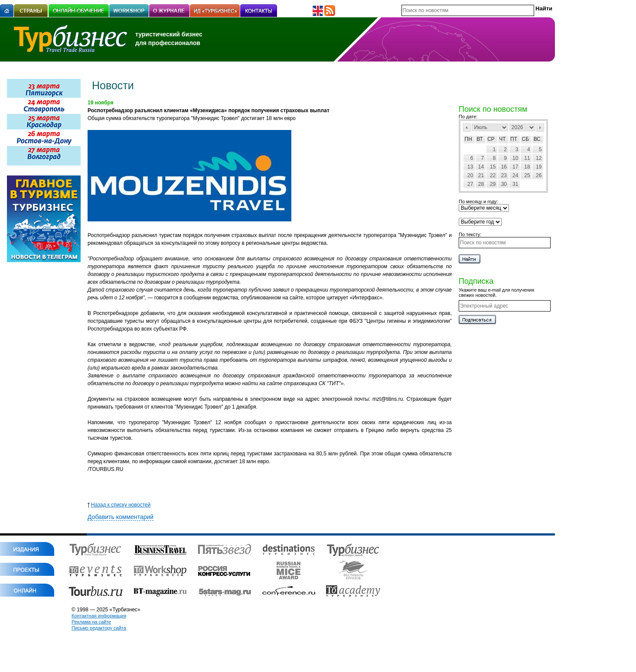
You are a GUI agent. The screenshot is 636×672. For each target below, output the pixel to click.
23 (504, 175)
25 (527, 175)
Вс (537, 139)
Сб (526, 139)
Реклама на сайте (91, 622)
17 (515, 167)
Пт (514, 139)
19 (539, 167)
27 (470, 184)
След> (540, 128)
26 (539, 175)
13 (470, 167)
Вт (480, 139)
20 (470, 175)
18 (527, 167)
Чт (502, 139)
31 (515, 184)
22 (493, 175)
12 (539, 158)
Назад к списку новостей (119, 505)
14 (481, 167)
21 (481, 175)
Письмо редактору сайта (99, 628)
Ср (491, 139)
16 (504, 167)
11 (527, 158)
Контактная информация (99, 616)
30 (504, 184)
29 (493, 184)
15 (493, 167)
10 (515, 158)
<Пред (467, 128)
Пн (468, 139)
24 (515, 175)
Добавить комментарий (121, 517)
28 (481, 184)
